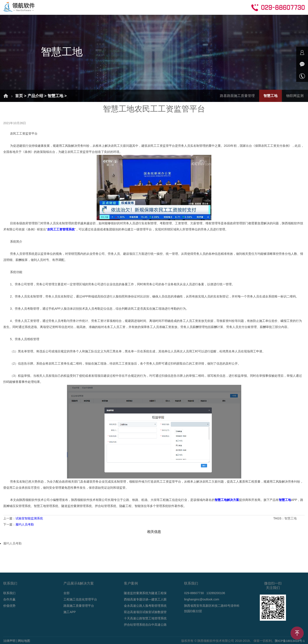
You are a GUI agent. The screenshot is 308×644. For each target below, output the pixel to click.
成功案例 (126, 7)
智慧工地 (55, 96)
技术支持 (175, 7)
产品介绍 (101, 7)
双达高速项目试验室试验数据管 (145, 612)
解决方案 (76, 7)
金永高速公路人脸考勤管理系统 (145, 606)
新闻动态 (151, 7)
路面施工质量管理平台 (79, 606)
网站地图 (24, 641)
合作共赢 (200, 7)
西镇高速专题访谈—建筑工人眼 (145, 599)
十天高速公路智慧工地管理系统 (145, 618)
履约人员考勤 (25, 524)
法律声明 (9, 641)
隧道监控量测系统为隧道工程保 (145, 593)
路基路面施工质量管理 (237, 96)
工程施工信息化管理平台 (80, 599)
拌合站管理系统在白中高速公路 (145, 625)
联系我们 (9, 593)
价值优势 (9, 606)
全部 (67, 593)
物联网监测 (295, 96)
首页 (55, 7)
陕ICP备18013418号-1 (289, 641)
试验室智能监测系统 (29, 518)
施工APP (70, 612)
